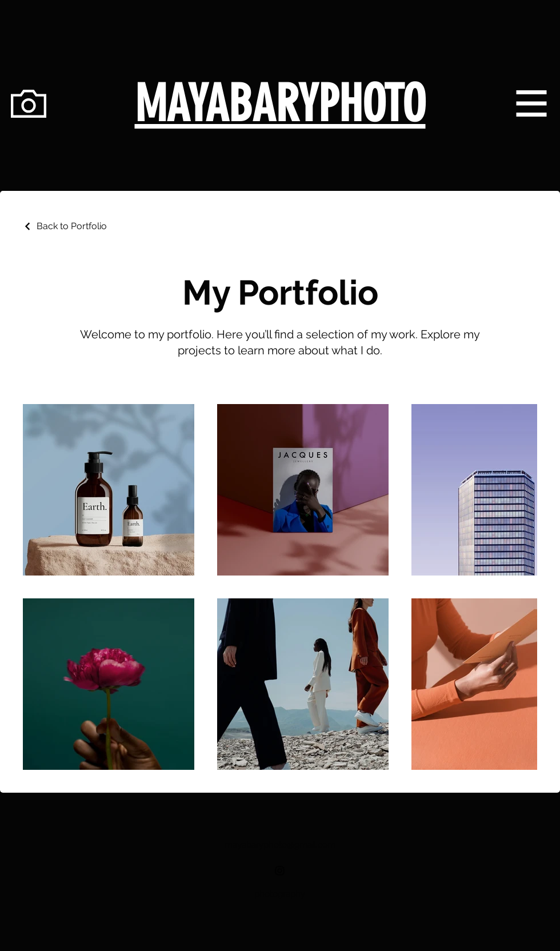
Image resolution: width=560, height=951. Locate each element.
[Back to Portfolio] (65, 226)
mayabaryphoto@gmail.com (280, 845)
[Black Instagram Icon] (280, 871)
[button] (532, 104)
